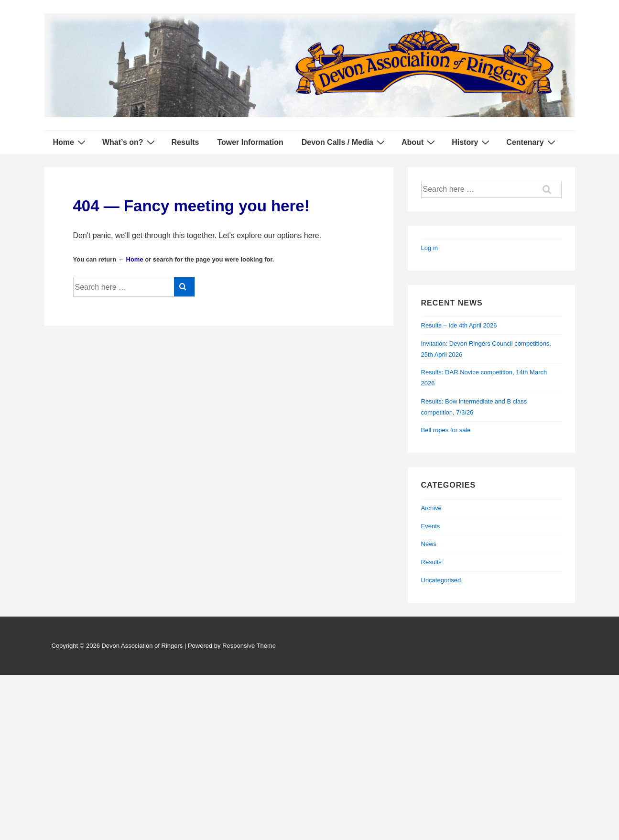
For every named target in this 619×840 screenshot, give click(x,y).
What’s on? (130, 142)
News (429, 544)
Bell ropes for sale (446, 430)
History (472, 142)
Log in (429, 248)
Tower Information (250, 142)
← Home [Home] (131, 259)
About (419, 142)
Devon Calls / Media (344, 142)
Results (185, 142)
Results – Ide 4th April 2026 (459, 325)
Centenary (532, 142)
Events (431, 526)
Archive (431, 508)
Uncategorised (441, 580)
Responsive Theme (249, 646)
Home (71, 142)
